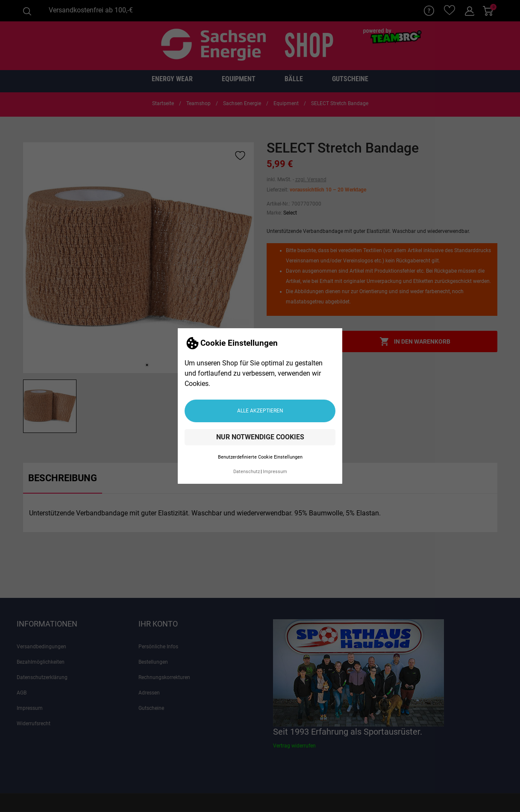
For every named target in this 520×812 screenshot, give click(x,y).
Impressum (275, 472)
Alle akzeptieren (260, 411)
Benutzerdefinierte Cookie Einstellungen (260, 457)
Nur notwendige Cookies (260, 437)
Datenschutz (247, 472)
